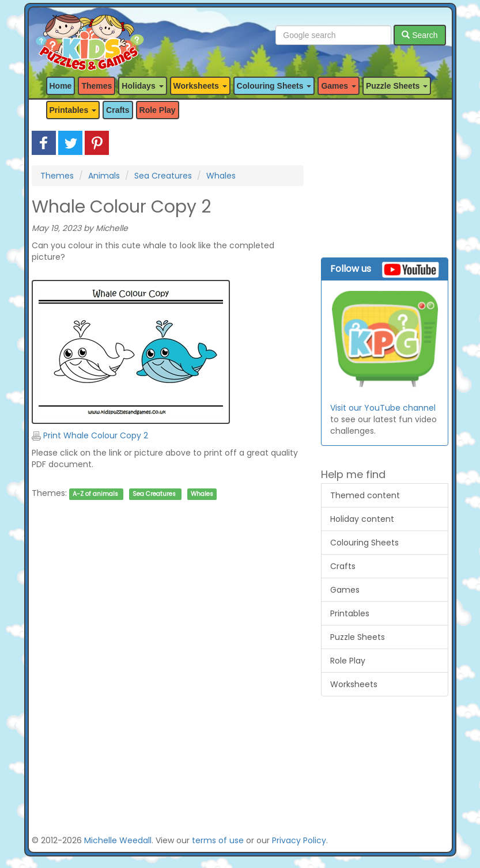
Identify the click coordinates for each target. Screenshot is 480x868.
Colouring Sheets (364, 543)
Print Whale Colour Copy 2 (90, 435)
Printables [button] (73, 110)
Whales (221, 176)
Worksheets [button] (200, 86)
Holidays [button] (142, 86)
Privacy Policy (299, 840)
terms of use (218, 840)
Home (61, 86)
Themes (97, 86)
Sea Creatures (163, 176)
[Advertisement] (168, 623)
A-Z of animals (95, 494)
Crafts (118, 110)
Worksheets (354, 684)
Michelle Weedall (118, 840)
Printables (350, 613)
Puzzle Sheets (358, 637)
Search (419, 35)
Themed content (365, 495)
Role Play (158, 110)
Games (345, 590)
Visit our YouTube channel (383, 408)
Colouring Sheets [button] (274, 86)
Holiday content (362, 519)
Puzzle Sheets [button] (397, 86)
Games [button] (339, 86)
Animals (104, 176)
